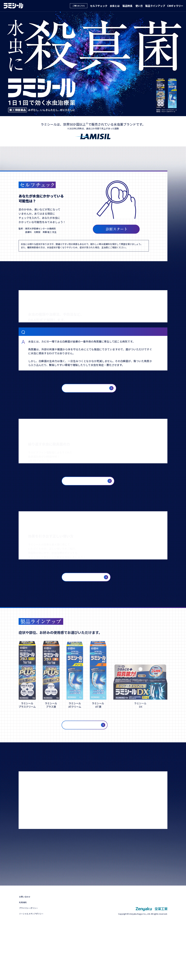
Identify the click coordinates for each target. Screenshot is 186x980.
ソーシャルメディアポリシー (36, 969)
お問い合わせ (26, 952)
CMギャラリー (176, 6)
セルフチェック (103, 6)
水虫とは (118, 6)
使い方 (142, 6)
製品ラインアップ (157, 6)
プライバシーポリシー (32, 964)
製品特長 (130, 6)
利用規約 (24, 958)
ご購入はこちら (83, 6)
